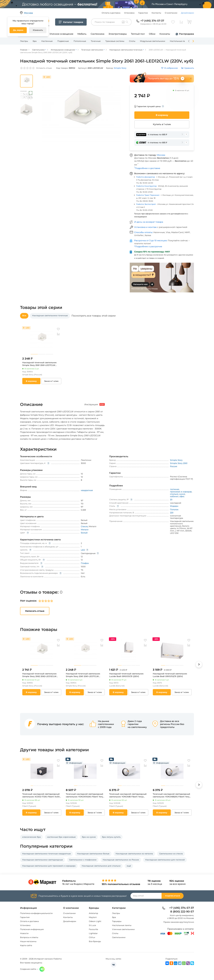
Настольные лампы (180, 41)
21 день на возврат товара (149, 222)
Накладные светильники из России (121, 860)
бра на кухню (89, 837)
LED (83, 550)
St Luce (92, 925)
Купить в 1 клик (162, 124)
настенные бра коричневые (61, 837)
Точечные (96, 41)
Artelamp (93, 913)
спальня (174, 494)
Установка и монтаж (146, 227)
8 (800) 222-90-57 (182, 912)
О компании (171, 13)
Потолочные (80, 41)
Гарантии (143, 13)
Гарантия (25, 917)
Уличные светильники (123, 929)
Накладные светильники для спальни (101, 866)
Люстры (24, 41)
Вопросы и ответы (29, 937)
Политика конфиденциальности (36, 913)
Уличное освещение (61, 34)
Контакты (156, 13)
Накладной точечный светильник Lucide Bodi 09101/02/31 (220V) (170, 675)
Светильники (119, 937)
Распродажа (187, 34)
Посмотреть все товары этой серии (94, 316)
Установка (129, 13)
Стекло (84, 526)
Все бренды (95, 941)
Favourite (93, 929)
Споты (132, 41)
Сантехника (97, 34)
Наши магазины (28, 941)
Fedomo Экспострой (146, 204)
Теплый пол (138, 34)
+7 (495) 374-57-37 (152, 21)
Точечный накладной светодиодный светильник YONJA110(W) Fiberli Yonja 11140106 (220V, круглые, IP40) (85, 795)
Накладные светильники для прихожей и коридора (49, 866)
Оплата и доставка (111, 13)
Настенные (47, 41)
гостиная (175, 489)
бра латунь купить (111, 837)
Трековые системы (115, 41)
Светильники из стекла (171, 854)
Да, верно (18, 30)
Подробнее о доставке (147, 168)
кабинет (174, 496)
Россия (174, 466)
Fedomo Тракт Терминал (148, 195)
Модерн (174, 506)
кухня (182, 494)
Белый (84, 533)
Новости (24, 933)
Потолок (174, 509)
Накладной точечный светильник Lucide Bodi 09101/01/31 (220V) (126, 675)
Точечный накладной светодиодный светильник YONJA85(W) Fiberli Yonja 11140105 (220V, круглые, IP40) (172, 795)
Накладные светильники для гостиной (165, 860)
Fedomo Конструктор (146, 186)
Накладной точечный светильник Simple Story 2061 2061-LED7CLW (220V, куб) (39, 364)
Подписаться (172, 896)
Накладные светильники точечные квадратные (46, 854)
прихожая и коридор (181, 492)
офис (182, 496)
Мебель (82, 34)
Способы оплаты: (144, 232)
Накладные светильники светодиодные (43, 860)
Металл (85, 529)
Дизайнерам (187, 13)
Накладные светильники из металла (134, 854)
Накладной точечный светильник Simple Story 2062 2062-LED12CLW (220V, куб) (39, 675)
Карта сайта (26, 945)
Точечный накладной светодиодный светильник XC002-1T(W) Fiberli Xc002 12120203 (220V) (41, 795)
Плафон (85, 563)
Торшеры (117, 921)
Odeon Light (95, 921)
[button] (199, 664)
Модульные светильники (153, 41)
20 (171, 499)
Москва (161, 155)
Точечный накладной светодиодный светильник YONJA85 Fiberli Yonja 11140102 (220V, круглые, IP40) (128, 795)
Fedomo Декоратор (146, 177)
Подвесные (63, 41)
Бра (35, 41)
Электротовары (118, 34)
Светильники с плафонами (83, 860)
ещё (129, 866)
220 (172, 513)
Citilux (92, 937)
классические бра (31, 837)
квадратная (87, 490)
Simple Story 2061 (179, 463)
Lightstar (93, 933)
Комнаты (165, 34)
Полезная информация (32, 929)
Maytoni (93, 917)
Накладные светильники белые (93, 854)
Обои (152, 34)
